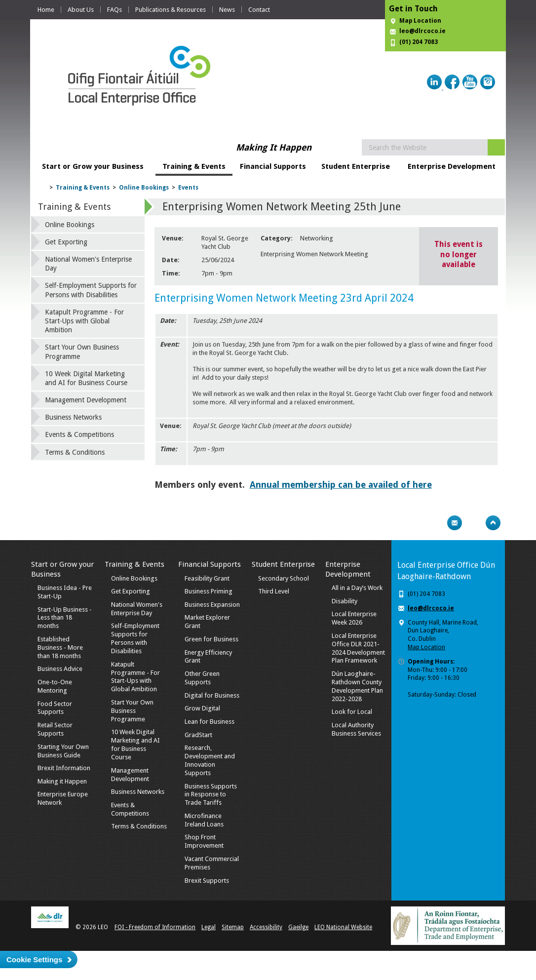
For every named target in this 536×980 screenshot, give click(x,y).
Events (188, 188)
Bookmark (474, 523)
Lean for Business (210, 722)
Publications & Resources (171, 10)
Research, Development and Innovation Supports (210, 760)
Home (46, 10)
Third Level (274, 591)
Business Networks (73, 417)
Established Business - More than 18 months (60, 647)
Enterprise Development (452, 166)
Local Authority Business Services (356, 729)
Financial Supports (273, 166)
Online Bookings (144, 188)
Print (435, 523)
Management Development (86, 400)
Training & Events (194, 166)
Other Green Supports (202, 678)
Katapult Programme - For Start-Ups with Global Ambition (84, 321)
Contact (259, 10)
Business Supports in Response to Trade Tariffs (211, 795)
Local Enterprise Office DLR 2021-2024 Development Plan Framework (358, 648)
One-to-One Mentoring (55, 686)
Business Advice (60, 669)
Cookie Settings (34, 960)
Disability (345, 601)
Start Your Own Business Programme (82, 352)
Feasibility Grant (207, 578)
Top (493, 523)
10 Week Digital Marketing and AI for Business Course (86, 378)
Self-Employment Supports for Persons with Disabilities (91, 290)
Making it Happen (62, 781)
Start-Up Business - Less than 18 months (65, 618)
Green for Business (211, 639)
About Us (81, 10)
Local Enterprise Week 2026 (354, 618)
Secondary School (284, 578)
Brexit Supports (207, 881)
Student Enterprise (356, 166)
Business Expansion (212, 605)
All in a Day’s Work (357, 588)
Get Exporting (66, 242)
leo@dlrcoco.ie (422, 31)
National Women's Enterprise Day (88, 264)
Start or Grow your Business (93, 166)
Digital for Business (212, 695)
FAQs (115, 10)
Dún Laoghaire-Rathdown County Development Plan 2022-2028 (357, 686)
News (227, 10)
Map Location (420, 21)
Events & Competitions (79, 434)
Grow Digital (202, 708)
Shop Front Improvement (204, 841)
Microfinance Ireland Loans (204, 820)
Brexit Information (64, 768)
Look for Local (352, 712)
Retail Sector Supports (55, 729)
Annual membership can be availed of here (341, 485)
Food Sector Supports (55, 708)
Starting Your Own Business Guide (63, 751)
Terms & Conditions (75, 452)
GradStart (198, 735)
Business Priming (209, 591)
